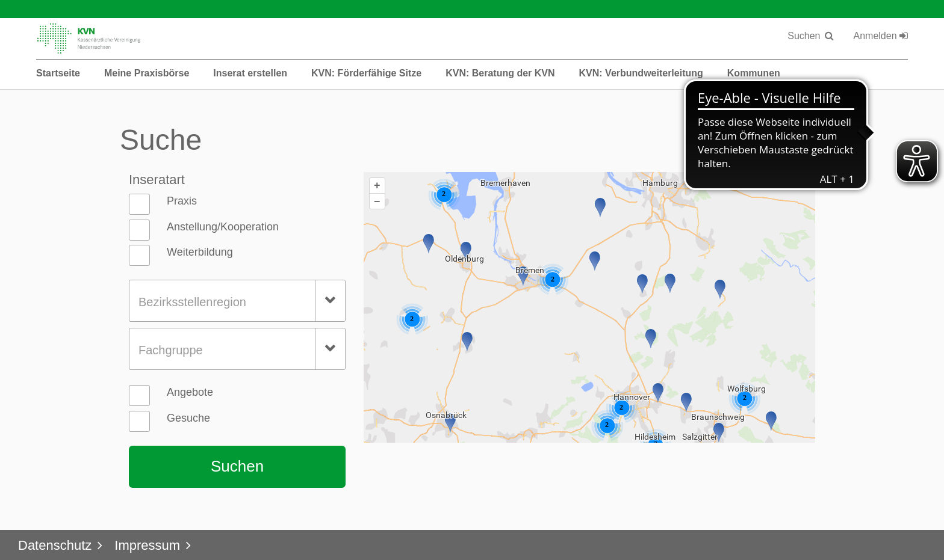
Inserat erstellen (250, 73)
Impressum (147, 545)
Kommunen (754, 73)
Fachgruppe (171, 350)
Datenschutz (55, 545)
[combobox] (237, 301)
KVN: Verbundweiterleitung (641, 73)
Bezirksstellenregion (192, 302)
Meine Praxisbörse (147, 73)
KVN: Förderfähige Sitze (366, 73)
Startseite (58, 73)
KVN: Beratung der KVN (500, 73)
